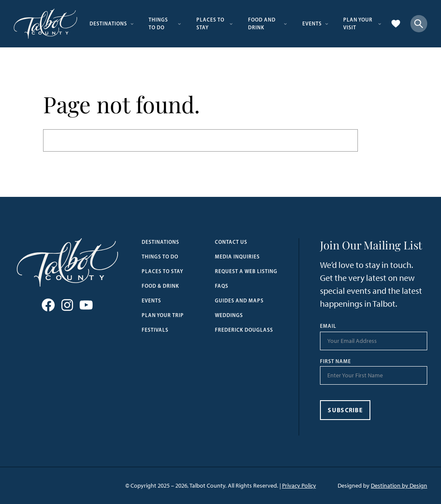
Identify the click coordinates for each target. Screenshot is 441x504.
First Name (335, 361)
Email (328, 326)
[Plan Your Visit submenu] (380, 23)
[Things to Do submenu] (179, 23)
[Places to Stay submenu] (231, 23)
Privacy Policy (299, 486)
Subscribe (345, 410)
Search (378, 140)
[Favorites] (396, 24)
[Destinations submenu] (132, 23)
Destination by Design (399, 486)
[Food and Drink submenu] (285, 23)
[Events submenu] (327, 23)
